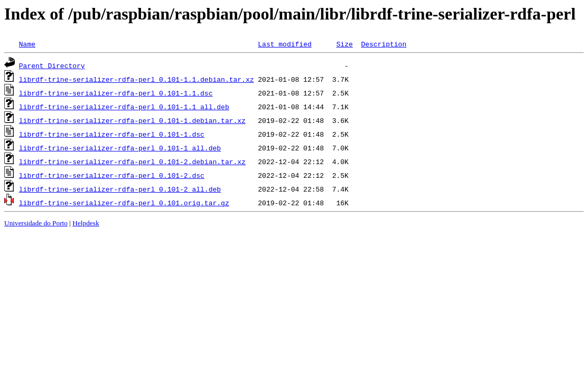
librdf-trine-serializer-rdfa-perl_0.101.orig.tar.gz (124, 203)
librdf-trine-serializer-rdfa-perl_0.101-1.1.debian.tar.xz (137, 79)
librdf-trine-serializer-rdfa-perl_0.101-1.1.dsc (116, 93)
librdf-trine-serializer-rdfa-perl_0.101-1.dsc (112, 134)
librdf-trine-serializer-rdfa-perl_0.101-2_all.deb (120, 189)
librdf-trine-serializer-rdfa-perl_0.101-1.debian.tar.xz (132, 120)
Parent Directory (52, 65)
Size (344, 44)
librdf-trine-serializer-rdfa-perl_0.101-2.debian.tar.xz (132, 161)
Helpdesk (86, 223)
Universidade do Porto (36, 223)
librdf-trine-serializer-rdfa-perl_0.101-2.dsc (112, 175)
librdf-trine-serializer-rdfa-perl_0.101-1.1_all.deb (124, 107)
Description (384, 44)
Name (27, 44)
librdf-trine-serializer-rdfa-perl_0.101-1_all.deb (120, 148)
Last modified (284, 44)
